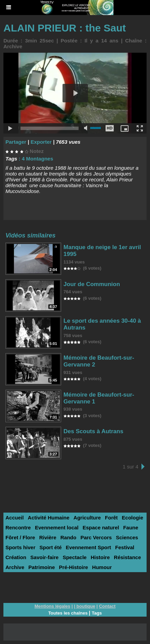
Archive (13, 46)
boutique (86, 606)
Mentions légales (52, 606)
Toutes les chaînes (68, 613)
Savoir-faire (45, 557)
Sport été (51, 547)
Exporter (41, 142)
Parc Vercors (96, 537)
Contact (107, 606)
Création (16, 557)
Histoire (100, 557)
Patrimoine (42, 567)
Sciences (127, 537)
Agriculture (87, 518)
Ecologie (133, 518)
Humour (102, 567)
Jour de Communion (92, 284)
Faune (131, 527)
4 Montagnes (38, 159)
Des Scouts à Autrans (93, 431)
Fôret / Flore (20, 537)
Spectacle (74, 557)
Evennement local (57, 527)
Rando (69, 537)
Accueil (15, 518)
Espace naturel (101, 527)
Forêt (111, 518)
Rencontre (18, 527)
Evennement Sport (89, 547)
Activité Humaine (49, 518)
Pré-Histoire (74, 567)
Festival (125, 547)
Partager (16, 142)
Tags (97, 613)
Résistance (127, 557)
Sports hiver (21, 547)
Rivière (48, 537)
